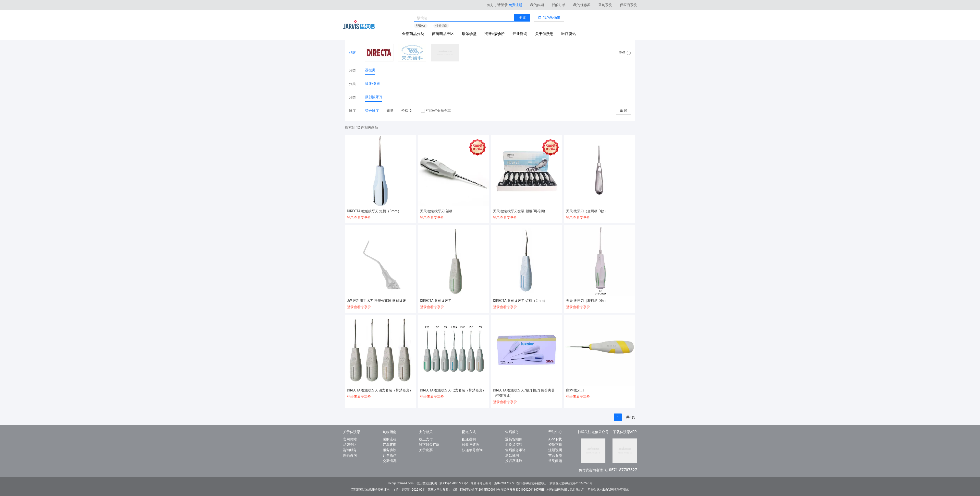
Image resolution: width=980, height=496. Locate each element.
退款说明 (512, 455)
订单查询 (390, 445)
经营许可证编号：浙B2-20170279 (493, 483)
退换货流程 (514, 445)
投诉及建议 (514, 461)
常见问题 (555, 461)
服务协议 (390, 450)
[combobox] (464, 18)
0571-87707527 (623, 470)
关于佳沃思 (544, 34)
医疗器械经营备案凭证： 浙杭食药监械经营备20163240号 (554, 483)
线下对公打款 (429, 445)
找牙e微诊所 (495, 34)
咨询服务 (350, 450)
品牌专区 (350, 445)
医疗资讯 (569, 34)
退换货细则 (514, 439)
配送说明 (469, 439)
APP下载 (555, 439)
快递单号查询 (472, 450)
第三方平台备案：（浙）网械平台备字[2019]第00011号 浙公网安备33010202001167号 (486, 490)
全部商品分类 (413, 34)
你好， (497, 5)
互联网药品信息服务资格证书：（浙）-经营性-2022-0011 (389, 490)
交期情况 (390, 461)
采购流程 (390, 439)
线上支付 (426, 439)
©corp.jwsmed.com (401, 483)
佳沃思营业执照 (427, 483)
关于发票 (426, 450)
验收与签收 (471, 445)
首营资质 (555, 455)
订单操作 (390, 455)
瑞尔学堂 (469, 34)
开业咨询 (520, 34)
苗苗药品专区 (443, 34)
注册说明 (555, 450)
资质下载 (555, 445)
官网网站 (350, 439)
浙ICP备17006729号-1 (454, 483)
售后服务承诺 (515, 450)
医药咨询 (350, 455)
